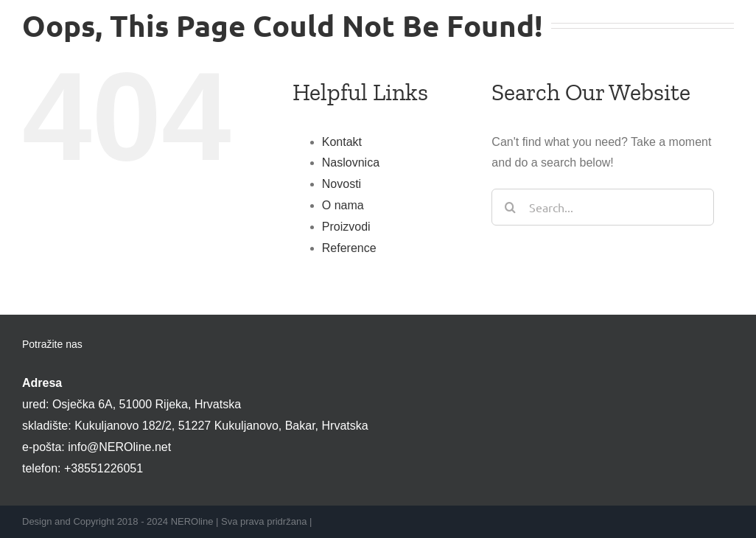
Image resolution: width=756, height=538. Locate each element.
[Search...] (603, 207)
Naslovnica (351, 163)
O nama (343, 205)
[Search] (510, 207)
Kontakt (342, 142)
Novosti (342, 184)
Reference (349, 248)
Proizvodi (346, 227)
